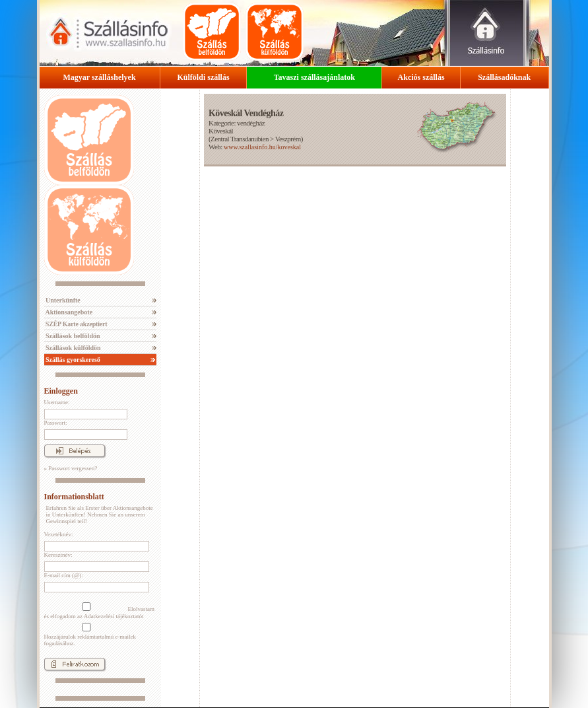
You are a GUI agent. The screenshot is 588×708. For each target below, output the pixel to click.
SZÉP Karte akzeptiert (76, 324)
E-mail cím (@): (64, 575)
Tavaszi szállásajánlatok (314, 77)
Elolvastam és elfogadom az (100, 611)
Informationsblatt (74, 497)
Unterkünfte (62, 300)
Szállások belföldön (72, 336)
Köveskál (221, 131)
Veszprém (288, 139)
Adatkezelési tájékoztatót (114, 616)
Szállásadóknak (504, 77)
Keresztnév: (58, 555)
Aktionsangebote (69, 312)
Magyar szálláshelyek (100, 77)
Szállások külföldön (73, 348)
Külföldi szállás (204, 77)
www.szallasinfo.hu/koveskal (262, 147)
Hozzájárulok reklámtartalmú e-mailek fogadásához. (90, 635)
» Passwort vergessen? (71, 468)
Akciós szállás (421, 77)
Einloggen (61, 391)
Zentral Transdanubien (240, 139)
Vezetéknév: (59, 534)
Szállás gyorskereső (72, 360)
